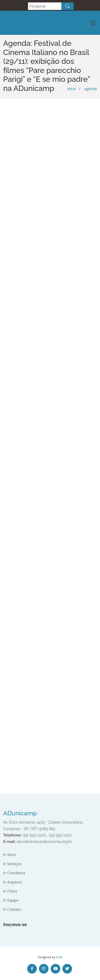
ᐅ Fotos (10, 891)
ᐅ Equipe (11, 900)
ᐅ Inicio (10, 855)
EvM (59, 957)
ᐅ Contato (12, 909)
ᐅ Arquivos (13, 882)
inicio (72, 89)
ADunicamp (20, 813)
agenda (90, 89)
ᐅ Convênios (14, 873)
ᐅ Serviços (12, 864)
